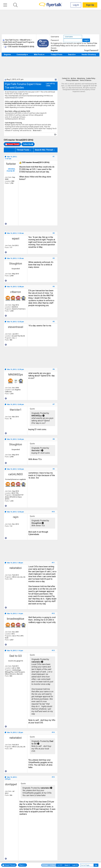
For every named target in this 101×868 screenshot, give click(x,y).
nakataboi (16, 568)
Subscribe (28, 144)
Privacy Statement (72, 80)
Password (55, 40)
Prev (53, 865)
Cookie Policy (91, 78)
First (45, 865)
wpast (16, 239)
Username (55, 37)
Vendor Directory (89, 55)
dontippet (11, 784)
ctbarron (16, 292)
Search (72, 55)
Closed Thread (9, 865)
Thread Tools (23, 150)
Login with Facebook (43, 43)
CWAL (48, 86)
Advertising (81, 78)
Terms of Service (85, 80)
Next (67, 865)
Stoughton (16, 264)
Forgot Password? (91, 50)
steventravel (16, 327)
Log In (76, 5)
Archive (73, 78)
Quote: (32, 409)
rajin (16, 517)
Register (54, 50)
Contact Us (66, 78)
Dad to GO (16, 656)
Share (22, 865)
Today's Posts (56, 55)
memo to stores (50, 103)
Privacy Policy (59, 46)
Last (75, 865)
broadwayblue (16, 619)
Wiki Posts (39, 55)
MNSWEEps (16, 375)
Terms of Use (92, 43)
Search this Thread (44, 150)
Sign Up (90, 5)
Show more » (37, 131)
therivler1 (16, 410)
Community (22, 55)
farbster (11, 164)
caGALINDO (16, 474)
